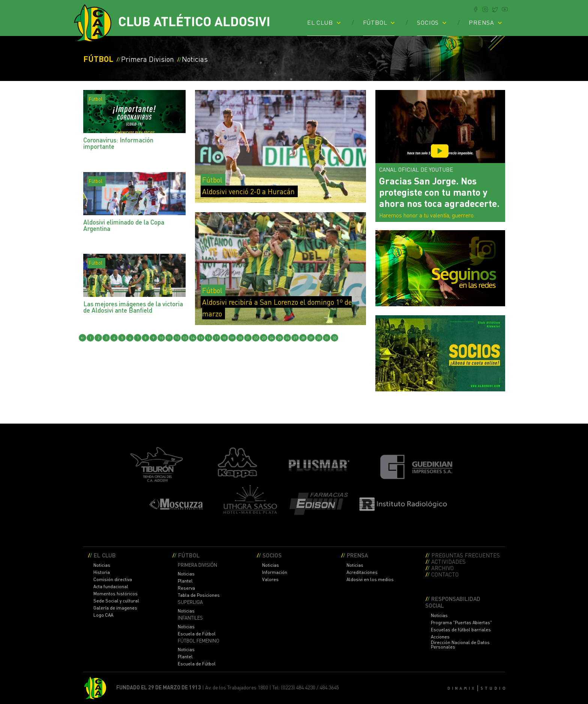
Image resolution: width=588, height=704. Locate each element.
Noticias (102, 565)
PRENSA (481, 22)
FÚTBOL (375, 22)
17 (216, 338)
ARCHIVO (442, 568)
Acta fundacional (111, 587)
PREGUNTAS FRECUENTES (466, 555)
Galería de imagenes (115, 608)
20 (240, 338)
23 (264, 338)
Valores (270, 580)
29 (311, 338)
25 (279, 338)
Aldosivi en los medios (370, 580)
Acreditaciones (362, 572)
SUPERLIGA (190, 602)
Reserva (186, 588)
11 (169, 338)
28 (303, 338)
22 (256, 338)
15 (201, 338)
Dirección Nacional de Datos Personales (460, 645)
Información (275, 572)
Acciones (440, 637)
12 (177, 338)
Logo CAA (103, 615)
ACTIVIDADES (448, 561)
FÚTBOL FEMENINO (199, 641)
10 (161, 338)
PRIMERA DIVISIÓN (197, 565)
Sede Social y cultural (116, 601)
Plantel (185, 581)
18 (224, 338)
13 (185, 338)
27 (295, 338)
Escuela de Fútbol (197, 634)
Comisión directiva (113, 580)
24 (271, 338)
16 (208, 338)
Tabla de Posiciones (199, 595)
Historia (102, 572)
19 (232, 338)
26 (287, 338)
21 (248, 338)
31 (327, 338)
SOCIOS (428, 22)
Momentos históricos (115, 594)
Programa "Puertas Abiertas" (461, 623)
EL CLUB (320, 22)
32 (334, 338)
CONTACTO (445, 574)
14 (193, 338)
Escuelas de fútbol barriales (461, 630)
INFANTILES (190, 618)
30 (319, 338)
